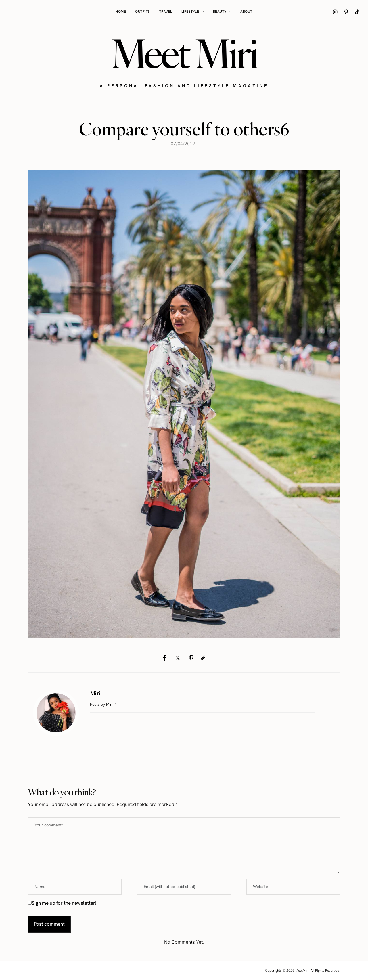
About (246, 12)
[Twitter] (178, 658)
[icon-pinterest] (346, 12)
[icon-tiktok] (357, 12)
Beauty (220, 12)
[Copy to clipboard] (203, 658)
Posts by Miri (104, 704)
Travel (166, 12)
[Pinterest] (191, 658)
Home (121, 12)
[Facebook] (165, 658)
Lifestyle (190, 12)
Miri (95, 693)
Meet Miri (184, 53)
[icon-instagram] (335, 12)
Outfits (143, 12)
